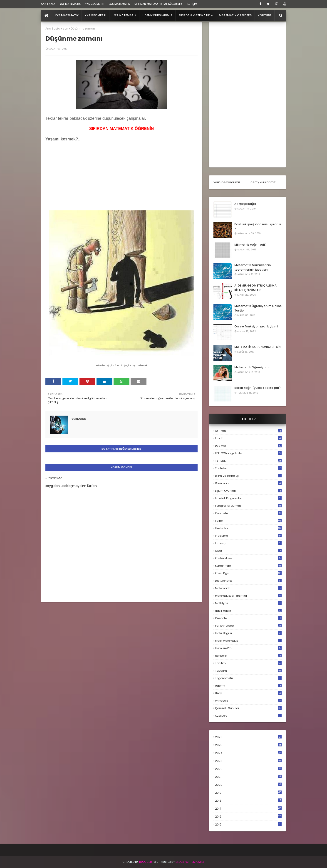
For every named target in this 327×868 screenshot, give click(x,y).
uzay (248, 693)
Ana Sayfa (53, 29)
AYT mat (248, 431)
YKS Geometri (95, 4)
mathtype (248, 603)
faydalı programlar (248, 498)
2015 (248, 824)
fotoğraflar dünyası (248, 506)
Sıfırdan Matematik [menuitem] (194, 15)
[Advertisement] (79, 180)
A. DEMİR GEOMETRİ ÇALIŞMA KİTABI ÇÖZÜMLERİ (255, 288)
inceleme (248, 536)
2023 (248, 761)
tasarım (248, 671)
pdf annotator (248, 626)
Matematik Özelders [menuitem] (235, 15)
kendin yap (248, 566)
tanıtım (248, 663)
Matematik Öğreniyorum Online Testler (258, 308)
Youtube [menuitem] (265, 15)
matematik (248, 588)
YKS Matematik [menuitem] (67, 15)
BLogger (146, 862)
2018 (248, 801)
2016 (248, 817)
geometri (248, 513)
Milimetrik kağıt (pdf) (250, 245)
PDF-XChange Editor (248, 453)
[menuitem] (46, 15)
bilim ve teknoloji (248, 476)
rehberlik (248, 656)
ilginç (248, 521)
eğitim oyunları (248, 491)
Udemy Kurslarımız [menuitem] (157, 15)
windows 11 (248, 701)
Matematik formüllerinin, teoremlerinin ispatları (253, 267)
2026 (248, 737)
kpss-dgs (248, 573)
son (66, 29)
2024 (248, 753)
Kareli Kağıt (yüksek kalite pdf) (258, 388)
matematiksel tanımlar (248, 596)
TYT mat (248, 461)
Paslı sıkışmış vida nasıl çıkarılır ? (258, 226)
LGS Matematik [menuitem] (124, 15)
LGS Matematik (119, 4)
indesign (248, 543)
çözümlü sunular (248, 708)
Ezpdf (248, 438)
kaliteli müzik (248, 558)
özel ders (248, 716)
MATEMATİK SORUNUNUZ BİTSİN (258, 347)
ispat (248, 551)
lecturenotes (248, 581)
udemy (248, 686)
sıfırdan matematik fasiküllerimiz (158, 4)
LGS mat (248, 446)
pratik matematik (248, 641)
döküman (248, 483)
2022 (248, 769)
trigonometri (248, 678)
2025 (248, 745)
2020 (248, 785)
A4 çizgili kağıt (245, 204)
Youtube (248, 468)
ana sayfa (48, 4)
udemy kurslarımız (262, 182)
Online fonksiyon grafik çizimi (256, 326)
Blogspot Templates (190, 862)
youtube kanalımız (227, 182)
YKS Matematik (70, 4)
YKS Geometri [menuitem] (95, 15)
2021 (248, 777)
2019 (248, 793)
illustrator (248, 528)
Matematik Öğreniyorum (253, 367)
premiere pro (248, 648)
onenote (248, 618)
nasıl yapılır (248, 611)
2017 (248, 809)
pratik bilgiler (248, 633)
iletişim (192, 4)
